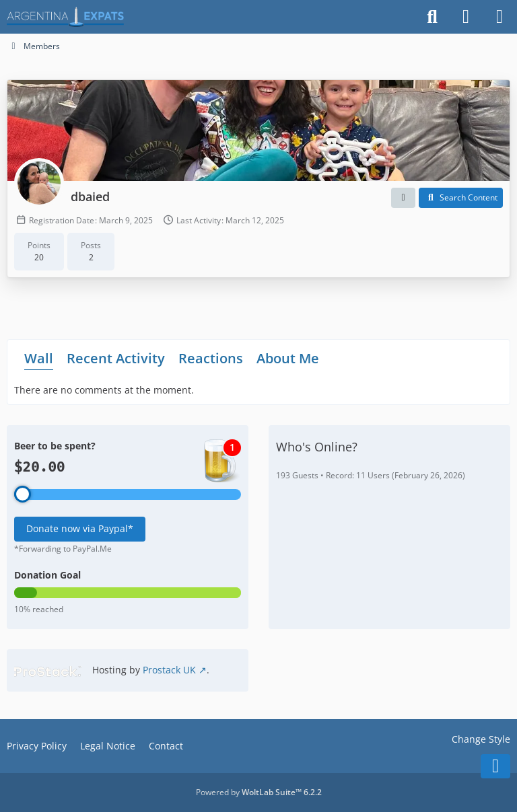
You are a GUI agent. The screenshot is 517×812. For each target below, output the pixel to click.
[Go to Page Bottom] (495, 766)
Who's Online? (317, 447)
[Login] (466, 17)
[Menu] (499, 17)
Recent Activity (116, 358)
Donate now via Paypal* (80, 528)
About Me (288, 358)
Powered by (259, 792)
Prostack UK (169, 670)
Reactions (211, 358)
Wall (39, 358)
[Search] (432, 17)
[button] (403, 198)
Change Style (481, 739)
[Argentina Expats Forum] (65, 17)
